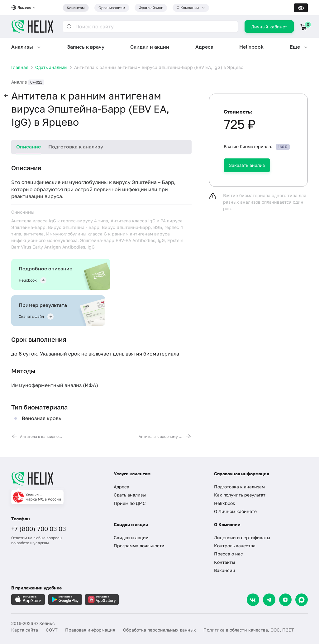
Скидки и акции (150, 47)
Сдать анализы (130, 495)
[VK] (253, 600)
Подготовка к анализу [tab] (76, 147)
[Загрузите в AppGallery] (102, 600)
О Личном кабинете (235, 511)
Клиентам (76, 8)
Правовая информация (90, 630)
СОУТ (52, 630)
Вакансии (225, 570)
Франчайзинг (151, 8)
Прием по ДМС (130, 503)
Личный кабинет (269, 27)
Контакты (224, 562)
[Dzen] (285, 600)
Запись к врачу (86, 47)
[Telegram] (269, 600)
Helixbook (251, 47)
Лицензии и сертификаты (242, 537)
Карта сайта (25, 630)
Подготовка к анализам (239, 487)
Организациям (112, 8)
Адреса (204, 47)
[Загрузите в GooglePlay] (65, 600)
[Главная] (57, 479)
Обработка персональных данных (159, 630)
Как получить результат (240, 495)
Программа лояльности (139, 546)
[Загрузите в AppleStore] (28, 600)
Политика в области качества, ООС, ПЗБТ (249, 630)
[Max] (302, 600)
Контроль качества (235, 546)
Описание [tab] (29, 147)
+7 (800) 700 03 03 (39, 529)
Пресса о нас (229, 554)
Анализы (22, 47)
